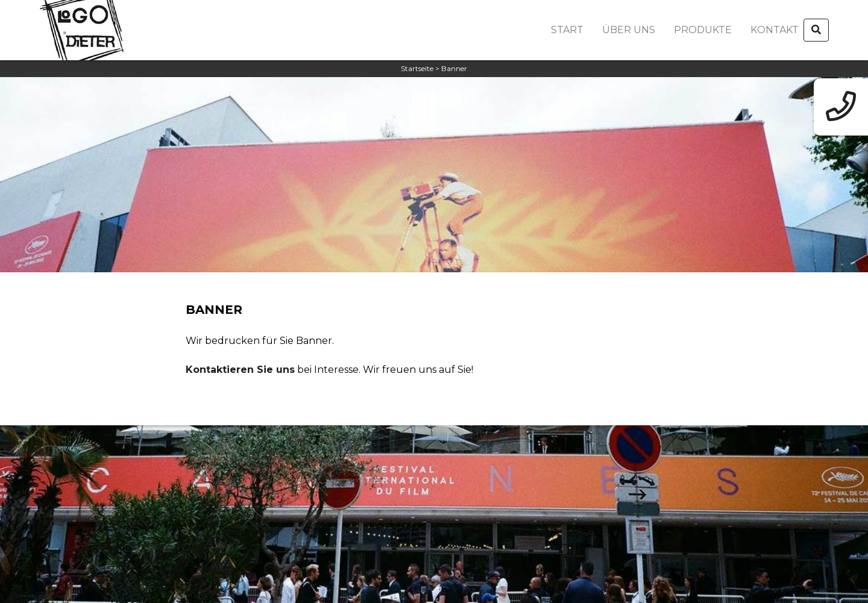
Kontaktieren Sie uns (240, 370)
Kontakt (775, 30)
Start (567, 30)
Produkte (703, 30)
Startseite (417, 68)
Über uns (629, 30)
